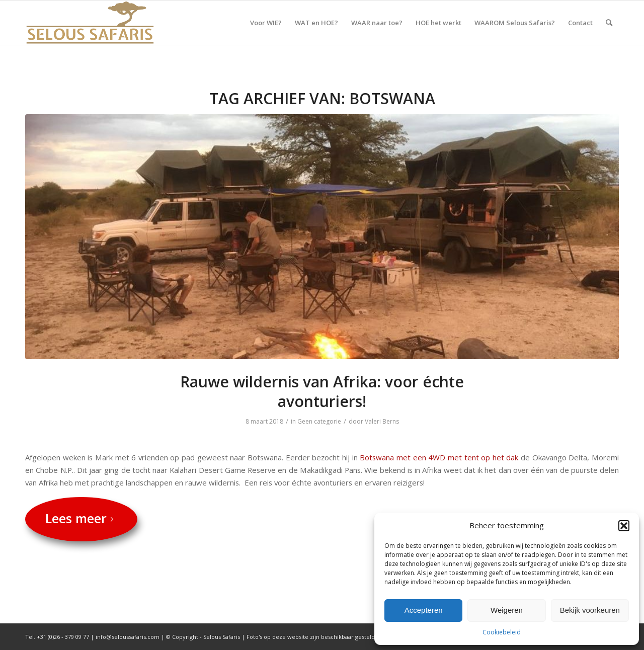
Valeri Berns (382, 421)
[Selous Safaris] (90, 23)
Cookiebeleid (502, 632)
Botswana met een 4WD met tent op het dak (440, 457)
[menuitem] (266, 23)
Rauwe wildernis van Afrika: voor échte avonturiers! (322, 391)
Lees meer (81, 518)
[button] (624, 526)
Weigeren (507, 610)
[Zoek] (609, 23)
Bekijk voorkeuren (590, 610)
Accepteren (424, 610)
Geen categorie (319, 421)
